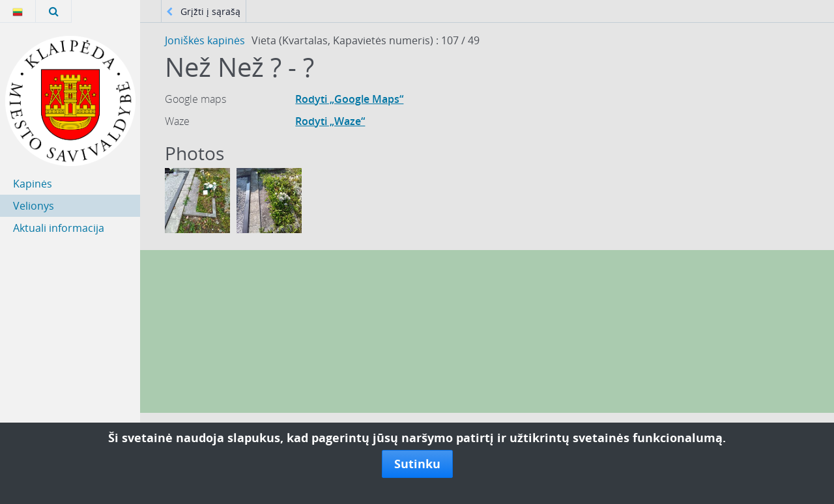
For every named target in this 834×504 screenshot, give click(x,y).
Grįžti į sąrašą (203, 11)
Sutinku (417, 464)
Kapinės (33, 184)
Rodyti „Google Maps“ (349, 99)
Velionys (34, 206)
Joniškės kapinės (205, 40)
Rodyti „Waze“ (330, 121)
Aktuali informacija (59, 228)
